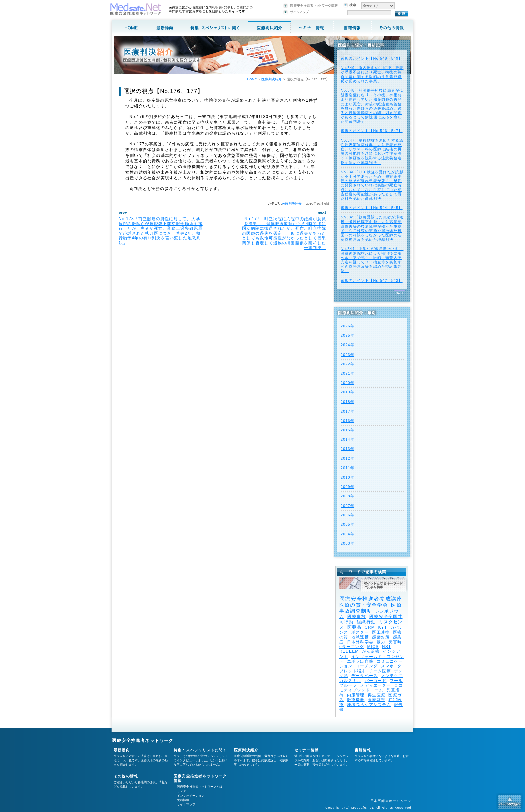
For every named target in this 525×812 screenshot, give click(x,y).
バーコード (376, 681)
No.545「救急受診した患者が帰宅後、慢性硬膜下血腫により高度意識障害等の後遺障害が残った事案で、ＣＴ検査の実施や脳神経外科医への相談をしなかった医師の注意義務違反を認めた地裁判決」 (372, 228)
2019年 (347, 392)
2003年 (347, 543)
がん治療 (371, 651)
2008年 (347, 496)
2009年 (347, 487)
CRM (370, 627)
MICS (373, 647)
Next (400, 293)
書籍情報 (363, 750)
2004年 (347, 534)
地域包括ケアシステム (369, 705)
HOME (252, 79)
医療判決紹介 (292, 204)
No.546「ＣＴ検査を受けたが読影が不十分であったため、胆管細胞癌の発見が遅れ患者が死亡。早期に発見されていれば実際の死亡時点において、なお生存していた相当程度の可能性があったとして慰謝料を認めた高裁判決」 (372, 185)
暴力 (381, 642)
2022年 (347, 364)
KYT (383, 627)
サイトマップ (186, 804)
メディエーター (375, 685)
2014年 (347, 439)
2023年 (347, 355)
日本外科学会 (360, 642)
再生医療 (377, 695)
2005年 (347, 524)
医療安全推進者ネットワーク (143, 740)
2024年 (347, 345)
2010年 (347, 477)
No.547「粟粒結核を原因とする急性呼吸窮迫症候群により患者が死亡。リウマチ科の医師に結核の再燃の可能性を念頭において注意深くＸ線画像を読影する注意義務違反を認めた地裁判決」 (372, 151)
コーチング (367, 666)
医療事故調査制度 (371, 608)
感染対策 (381, 637)
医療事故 (357, 616)
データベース (364, 676)
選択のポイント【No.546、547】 (372, 131)
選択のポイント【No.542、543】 (372, 280)
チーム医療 (380, 671)
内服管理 (356, 695)
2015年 (347, 430)
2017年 (347, 411)
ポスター (360, 632)
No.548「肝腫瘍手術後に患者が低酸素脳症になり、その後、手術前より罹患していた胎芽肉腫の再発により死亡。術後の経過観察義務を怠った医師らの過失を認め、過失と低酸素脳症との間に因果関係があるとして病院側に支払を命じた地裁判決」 (372, 106)
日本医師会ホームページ (391, 801)
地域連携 (360, 637)
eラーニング (352, 647)
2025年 (347, 335)
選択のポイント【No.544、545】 (372, 208)
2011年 (347, 468)
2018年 (347, 402)
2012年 (347, 458)
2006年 (347, 515)
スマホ (388, 666)
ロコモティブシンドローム (371, 688)
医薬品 (354, 627)
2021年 (347, 373)
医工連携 (381, 632)
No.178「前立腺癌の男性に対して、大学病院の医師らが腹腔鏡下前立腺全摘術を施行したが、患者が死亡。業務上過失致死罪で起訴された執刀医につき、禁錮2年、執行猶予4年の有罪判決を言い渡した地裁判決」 (161, 231)
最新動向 (122, 750)
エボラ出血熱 (360, 661)
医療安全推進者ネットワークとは (200, 787)
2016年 (347, 421)
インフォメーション (191, 796)
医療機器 (356, 700)
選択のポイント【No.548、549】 (372, 58)
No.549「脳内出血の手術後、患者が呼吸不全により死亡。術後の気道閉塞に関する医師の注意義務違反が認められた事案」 (372, 74)
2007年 (347, 506)
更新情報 (183, 800)
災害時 (395, 642)
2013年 (347, 449)
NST (387, 647)
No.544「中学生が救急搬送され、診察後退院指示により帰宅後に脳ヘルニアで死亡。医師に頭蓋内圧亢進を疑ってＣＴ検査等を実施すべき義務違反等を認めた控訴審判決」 (372, 260)
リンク (182, 791)
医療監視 (377, 700)
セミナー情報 (307, 750)
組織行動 (366, 622)
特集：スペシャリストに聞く (200, 750)
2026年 (347, 326)
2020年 (347, 383)
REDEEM (349, 651)
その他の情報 (126, 776)
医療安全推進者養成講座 (371, 599)
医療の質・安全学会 (364, 605)
